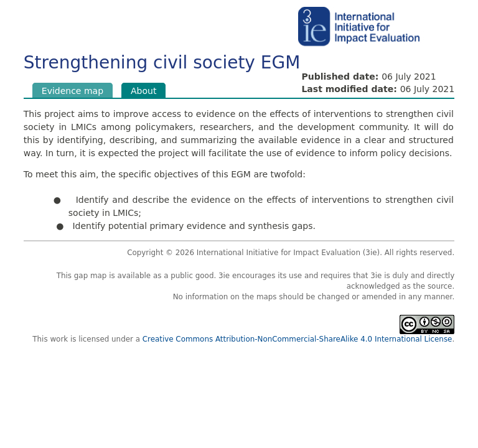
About (148, 90)
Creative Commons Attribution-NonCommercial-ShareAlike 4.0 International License (298, 339)
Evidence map (73, 90)
